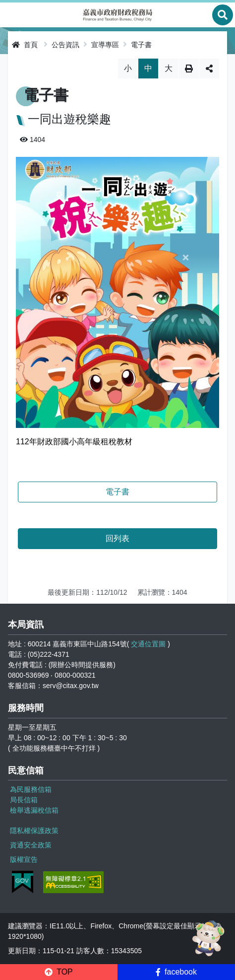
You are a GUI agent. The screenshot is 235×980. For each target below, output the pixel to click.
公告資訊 (65, 45)
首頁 (25, 45)
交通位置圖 (148, 644)
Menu (12, 15)
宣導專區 (105, 45)
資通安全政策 (31, 845)
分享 (209, 69)
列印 (189, 69)
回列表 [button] (117, 538)
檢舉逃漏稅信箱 (34, 810)
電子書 (141, 45)
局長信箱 (24, 800)
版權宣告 (24, 859)
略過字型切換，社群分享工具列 (118, 58)
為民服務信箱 (31, 789)
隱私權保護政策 (34, 831)
